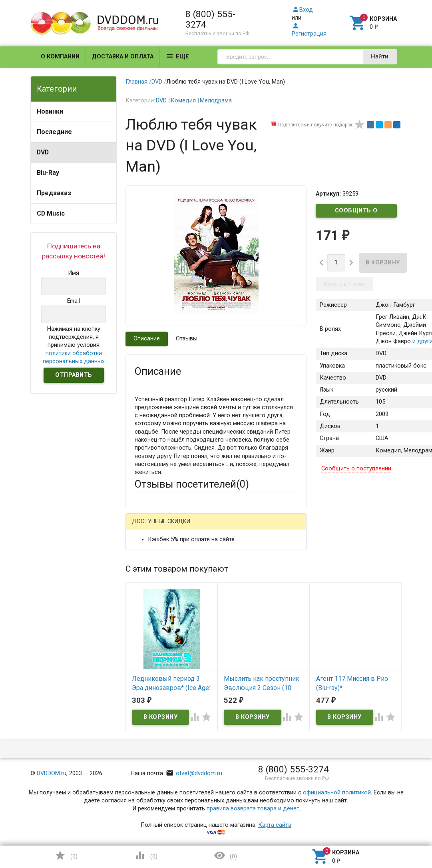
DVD (43, 152)
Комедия (183, 101)
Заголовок (149, 635)
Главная (136, 82)
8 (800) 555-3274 (210, 19)
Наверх (398, 829)
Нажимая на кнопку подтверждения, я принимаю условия (74, 345)
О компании (60, 57)
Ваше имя (148, 568)
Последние (54, 132)
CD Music (51, 213)
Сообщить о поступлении (356, 212)
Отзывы (187, 339)
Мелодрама (216, 101)
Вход (302, 10)
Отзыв (143, 678)
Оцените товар (155, 665)
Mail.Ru (186, 527)
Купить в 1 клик (344, 284)
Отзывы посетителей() (192, 484)
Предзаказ (54, 193)
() (66, 855)
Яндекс (160, 540)
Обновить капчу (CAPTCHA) (235, 798)
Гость (145, 526)
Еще (177, 56)
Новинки (50, 111)
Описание (147, 339)
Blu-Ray (48, 173)
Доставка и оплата (123, 57)
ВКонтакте (234, 527)
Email (142, 597)
